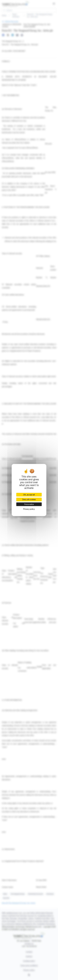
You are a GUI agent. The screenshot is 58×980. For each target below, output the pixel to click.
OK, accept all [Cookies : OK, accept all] (29, 495)
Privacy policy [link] (29, 509)
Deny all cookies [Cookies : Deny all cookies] (29, 499)
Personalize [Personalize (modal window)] (29, 504)
